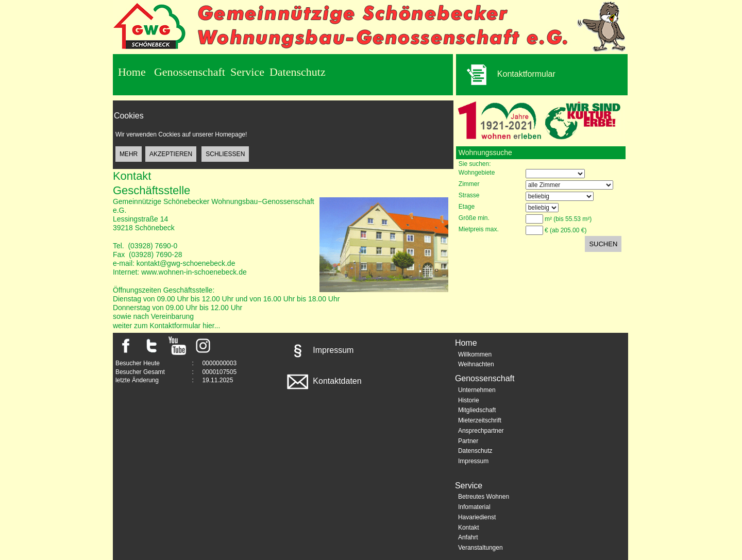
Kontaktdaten (323, 381)
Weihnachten (476, 364)
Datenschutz (298, 72)
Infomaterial (474, 507)
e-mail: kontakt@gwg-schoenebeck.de (174, 263)
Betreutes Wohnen (484, 497)
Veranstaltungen (480, 548)
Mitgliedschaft (477, 410)
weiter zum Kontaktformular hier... (167, 326)
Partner (468, 441)
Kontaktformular (506, 75)
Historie (469, 400)
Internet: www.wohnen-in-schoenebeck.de (180, 272)
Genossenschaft (190, 72)
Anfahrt (468, 537)
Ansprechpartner (481, 431)
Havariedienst (477, 517)
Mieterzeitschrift (480, 420)
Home (132, 72)
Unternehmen (477, 390)
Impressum (319, 350)
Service (247, 72)
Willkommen (475, 354)
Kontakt (469, 528)
